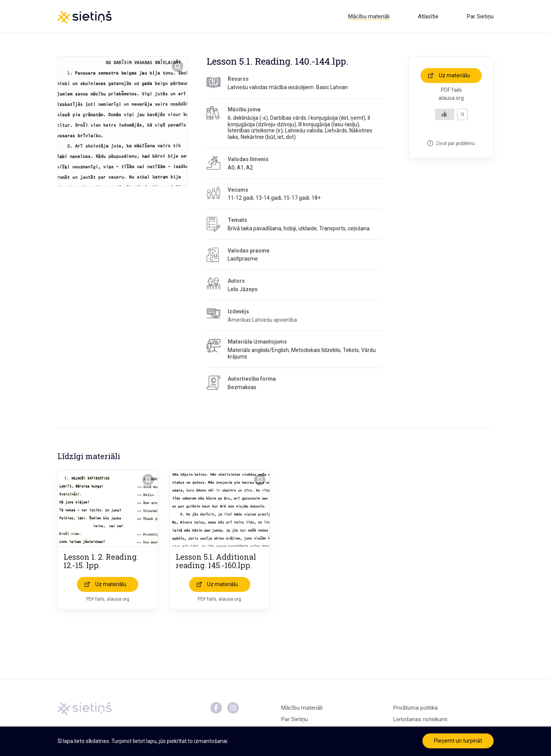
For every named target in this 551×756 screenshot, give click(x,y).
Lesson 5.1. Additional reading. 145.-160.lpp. (216, 561)
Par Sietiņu (480, 16)
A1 (240, 168)
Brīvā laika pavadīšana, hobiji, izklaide (272, 228)
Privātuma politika (416, 708)
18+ (316, 198)
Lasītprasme (243, 259)
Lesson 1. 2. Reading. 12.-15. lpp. (101, 561)
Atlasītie (428, 16)
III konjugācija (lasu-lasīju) (329, 124)
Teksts (351, 350)
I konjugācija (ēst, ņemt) (337, 118)
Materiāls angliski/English (258, 350)
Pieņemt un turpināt (458, 741)
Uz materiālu (454, 75)
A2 (249, 168)
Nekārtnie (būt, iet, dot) (268, 137)
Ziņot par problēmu (455, 143)
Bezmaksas (242, 387)
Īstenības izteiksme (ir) (255, 130)
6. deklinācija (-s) (248, 118)
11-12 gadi (240, 198)
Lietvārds (336, 130)
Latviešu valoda (304, 130)
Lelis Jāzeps (243, 289)
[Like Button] (445, 114)
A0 (231, 168)
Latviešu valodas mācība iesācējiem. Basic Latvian (288, 87)
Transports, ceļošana (344, 228)
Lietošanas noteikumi (420, 720)
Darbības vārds (288, 118)
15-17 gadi (296, 198)
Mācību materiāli (369, 16)
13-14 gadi (268, 198)
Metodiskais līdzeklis (316, 350)
